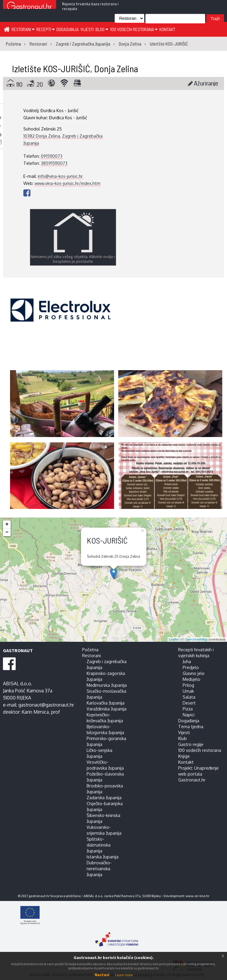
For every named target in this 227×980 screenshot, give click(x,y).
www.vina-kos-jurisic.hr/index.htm (68, 183)
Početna (90, 649)
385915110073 (54, 163)
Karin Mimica (35, 712)
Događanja (68, 29)
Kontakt (167, 29)
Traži (215, 19)
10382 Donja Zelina (42, 136)
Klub (183, 738)
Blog (102, 29)
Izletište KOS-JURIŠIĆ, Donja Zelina (75, 68)
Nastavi (102, 975)
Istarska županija (103, 857)
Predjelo (191, 667)
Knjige (184, 756)
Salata (189, 697)
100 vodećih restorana (134, 29)
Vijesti (87, 29)
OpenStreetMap (196, 639)
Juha (187, 661)
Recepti (46, 29)
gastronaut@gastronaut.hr (46, 705)
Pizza (188, 709)
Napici (189, 715)
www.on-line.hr (197, 896)
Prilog (188, 685)
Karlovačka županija (106, 703)
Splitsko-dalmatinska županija (99, 845)
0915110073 (52, 156)
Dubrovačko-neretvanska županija (99, 868)
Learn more (124, 975)
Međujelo (192, 679)
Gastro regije (191, 744)
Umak (188, 691)
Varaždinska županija (107, 709)
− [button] (7, 532)
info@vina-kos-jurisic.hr (60, 176)
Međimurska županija (107, 685)
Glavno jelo (194, 673)
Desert (189, 703)
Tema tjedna (191, 726)
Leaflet (174, 639)
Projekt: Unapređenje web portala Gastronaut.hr (198, 774)
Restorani (23, 29)
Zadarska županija (104, 797)
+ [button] (7, 524)
